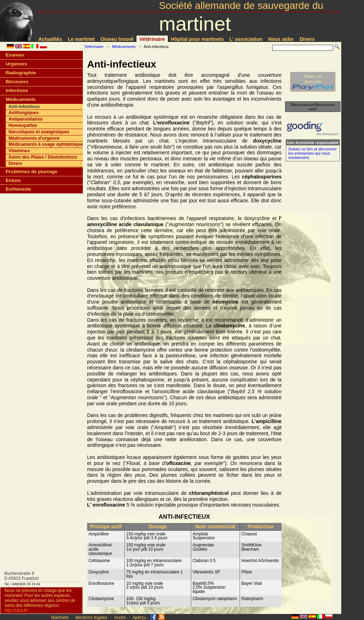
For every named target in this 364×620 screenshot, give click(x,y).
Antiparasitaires (25, 119)
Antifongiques (24, 113)
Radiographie (21, 73)
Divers (307, 39)
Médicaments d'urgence (34, 138)
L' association (246, 39)
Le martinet (81, 39)
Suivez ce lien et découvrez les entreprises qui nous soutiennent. (312, 153)
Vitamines (19, 151)
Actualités (50, 39)
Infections (17, 90)
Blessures (17, 82)
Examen (15, 55)
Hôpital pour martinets (197, 39)
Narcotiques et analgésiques (39, 132)
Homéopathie (23, 125)
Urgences (17, 64)
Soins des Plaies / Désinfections (43, 157)
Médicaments (124, 47)
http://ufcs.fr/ (16, 610)
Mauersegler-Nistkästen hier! (313, 107)
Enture (13, 180)
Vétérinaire (152, 39)
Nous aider (281, 39)
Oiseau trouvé (117, 39)
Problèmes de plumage (32, 172)
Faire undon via (313, 82)
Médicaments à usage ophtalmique (46, 144)
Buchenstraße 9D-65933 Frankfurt (22, 576)
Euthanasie (18, 189)
